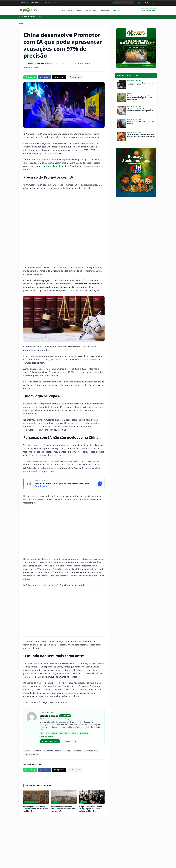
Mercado (80, 10)
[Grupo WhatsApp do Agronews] (154, 3)
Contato (57, 3)
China (28, 160)
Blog (28, 23)
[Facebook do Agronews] (142, 3)
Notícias (71, 10)
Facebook (45, 77)
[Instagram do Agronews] (139, 3)
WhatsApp (30, 77)
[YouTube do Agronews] (145, 3)
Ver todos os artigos (50, 741)
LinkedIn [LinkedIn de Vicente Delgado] (66, 741)
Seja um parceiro (148, 10)
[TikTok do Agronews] (151, 3)
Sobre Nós (48, 3)
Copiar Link (74, 77)
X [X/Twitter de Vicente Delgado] (74, 741)
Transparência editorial (31, 68)
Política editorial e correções (82, 63)
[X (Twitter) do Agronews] (148, 3)
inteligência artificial (54, 166)
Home (63, 10)
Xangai (90, 267)
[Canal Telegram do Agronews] (157, 3)
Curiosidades (105, 10)
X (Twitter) (59, 77)
